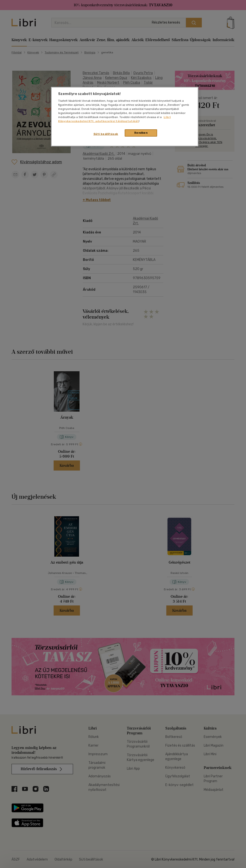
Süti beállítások (106, 134)
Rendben (141, 133)
